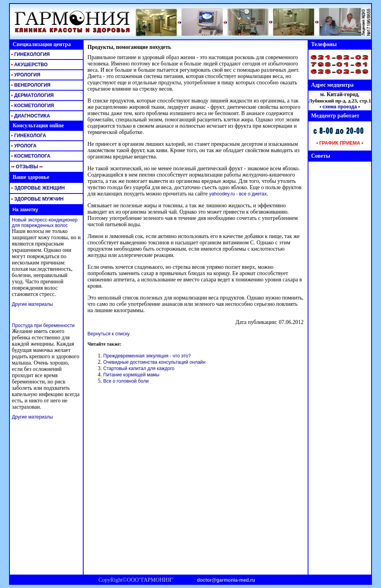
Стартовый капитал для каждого (139, 368)
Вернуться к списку (109, 334)
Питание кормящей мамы (131, 375)
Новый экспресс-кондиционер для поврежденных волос (45, 223)
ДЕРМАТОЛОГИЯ (32, 95)
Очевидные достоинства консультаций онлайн (154, 362)
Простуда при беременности (43, 326)
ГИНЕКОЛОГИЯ (30, 54)
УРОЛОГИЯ (25, 75)
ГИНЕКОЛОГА (28, 136)
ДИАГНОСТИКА (30, 116)
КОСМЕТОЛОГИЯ (32, 106)
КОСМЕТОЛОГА (30, 156)
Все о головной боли (126, 381)
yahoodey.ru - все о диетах (238, 194)
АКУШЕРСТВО (29, 65)
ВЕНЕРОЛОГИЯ (30, 85)
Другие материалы (32, 304)
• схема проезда (338, 107)
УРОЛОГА (23, 146)
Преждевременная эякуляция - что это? (147, 356)
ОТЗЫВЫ (26, 167)
